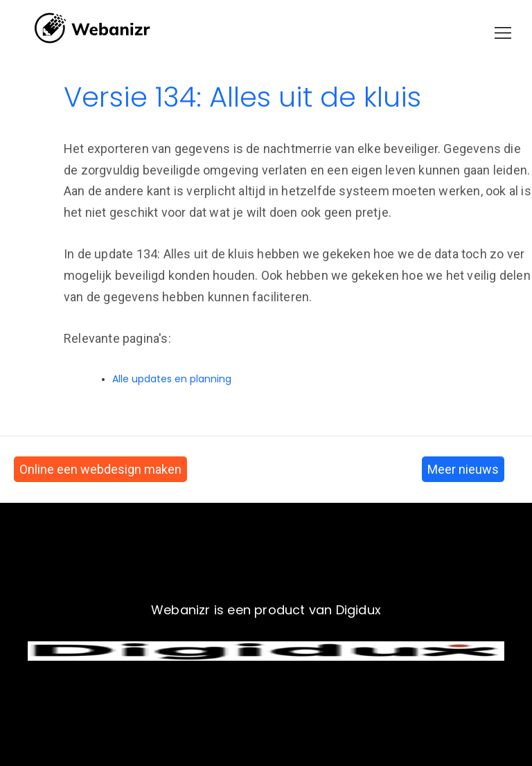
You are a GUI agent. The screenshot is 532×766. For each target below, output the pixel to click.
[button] (503, 33)
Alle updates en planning (172, 379)
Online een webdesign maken (100, 469)
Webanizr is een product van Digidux (266, 610)
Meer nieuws (463, 469)
